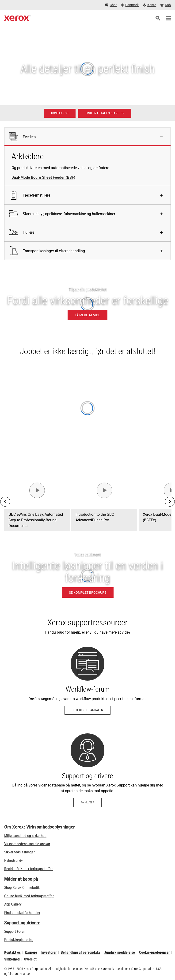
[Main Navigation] (168, 18)
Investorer (49, 952)
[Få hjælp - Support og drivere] (87, 770)
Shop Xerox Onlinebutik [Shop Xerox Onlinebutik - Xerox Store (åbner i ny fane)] (22, 888)
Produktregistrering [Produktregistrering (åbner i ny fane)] (19, 940)
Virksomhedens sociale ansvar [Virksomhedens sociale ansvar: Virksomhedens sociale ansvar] (27, 844)
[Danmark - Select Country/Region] (130, 5)
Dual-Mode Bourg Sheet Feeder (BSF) (43, 177)
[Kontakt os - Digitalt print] (60, 113)
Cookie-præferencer (154, 952)
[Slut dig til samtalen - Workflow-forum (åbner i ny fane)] (87, 680)
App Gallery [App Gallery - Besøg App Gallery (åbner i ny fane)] (13, 904)
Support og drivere (22, 923)
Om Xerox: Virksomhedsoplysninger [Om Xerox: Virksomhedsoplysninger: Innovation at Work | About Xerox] (40, 827)
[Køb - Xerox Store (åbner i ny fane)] (166, 5)
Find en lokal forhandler (22, 913)
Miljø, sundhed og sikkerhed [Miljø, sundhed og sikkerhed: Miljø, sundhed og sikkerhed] (25, 836)
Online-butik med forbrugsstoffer (29, 896)
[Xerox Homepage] (17, 18)
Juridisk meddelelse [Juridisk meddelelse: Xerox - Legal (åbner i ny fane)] (120, 952)
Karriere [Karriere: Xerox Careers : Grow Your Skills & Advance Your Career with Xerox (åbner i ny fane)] (31, 952)
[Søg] (158, 18)
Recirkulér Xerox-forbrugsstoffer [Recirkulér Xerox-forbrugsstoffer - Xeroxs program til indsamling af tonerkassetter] (29, 869)
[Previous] (5, 502)
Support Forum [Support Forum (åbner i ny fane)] (15, 932)
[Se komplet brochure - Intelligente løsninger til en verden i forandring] (87, 575)
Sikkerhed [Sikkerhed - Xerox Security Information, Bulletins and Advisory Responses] (12, 959)
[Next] (170, 502)
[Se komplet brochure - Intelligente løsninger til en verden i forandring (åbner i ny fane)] (88, 593)
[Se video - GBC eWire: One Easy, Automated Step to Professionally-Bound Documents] (37, 490)
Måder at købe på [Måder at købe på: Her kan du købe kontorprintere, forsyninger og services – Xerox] (21, 879)
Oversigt (30, 959)
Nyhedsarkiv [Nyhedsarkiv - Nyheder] (13, 861)
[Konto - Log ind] (150, 5)
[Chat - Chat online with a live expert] (111, 5)
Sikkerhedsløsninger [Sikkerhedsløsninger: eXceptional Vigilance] (19, 852)
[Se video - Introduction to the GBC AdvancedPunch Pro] (104, 490)
